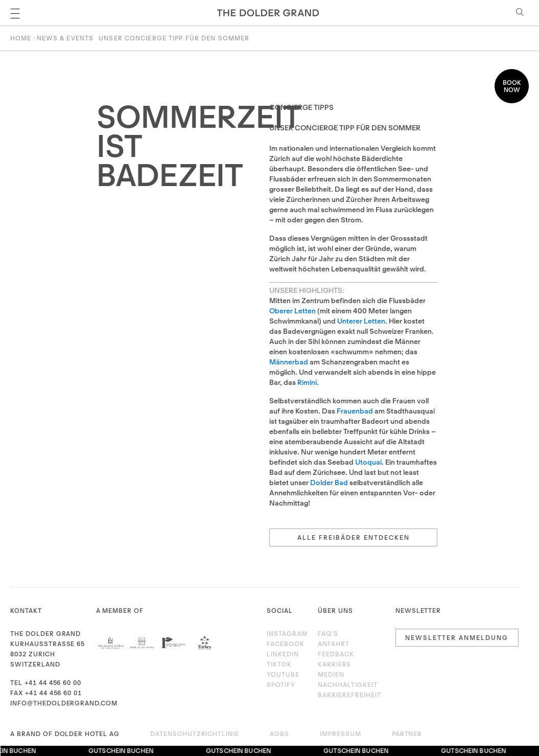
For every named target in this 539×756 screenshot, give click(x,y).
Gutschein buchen (122, 751)
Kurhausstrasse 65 (48, 644)
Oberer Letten (292, 311)
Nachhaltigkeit (347, 685)
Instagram (286, 634)
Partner (407, 734)
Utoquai (368, 462)
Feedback (336, 654)
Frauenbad (355, 411)
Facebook (286, 644)
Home (21, 38)
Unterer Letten (361, 321)
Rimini (307, 382)
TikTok (279, 664)
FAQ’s (328, 634)
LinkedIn (283, 654)
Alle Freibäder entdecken (354, 537)
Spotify (281, 685)
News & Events (65, 38)
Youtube (283, 674)
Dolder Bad (329, 483)
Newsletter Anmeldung (457, 638)
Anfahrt (334, 644)
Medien (331, 674)
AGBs (279, 734)
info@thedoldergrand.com (64, 703)
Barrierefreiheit (349, 695)
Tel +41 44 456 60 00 (46, 683)
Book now (512, 86)
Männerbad (289, 362)
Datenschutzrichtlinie (195, 734)
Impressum (341, 734)
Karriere (334, 664)
